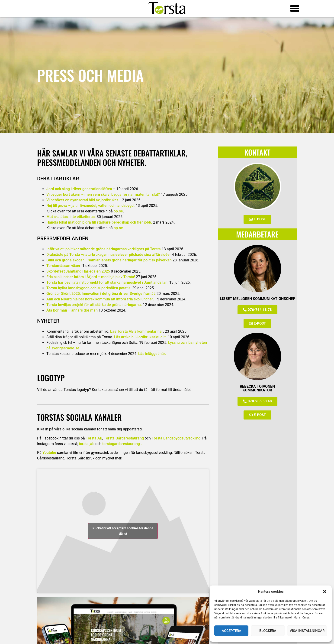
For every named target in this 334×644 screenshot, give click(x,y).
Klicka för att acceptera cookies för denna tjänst (123, 531)
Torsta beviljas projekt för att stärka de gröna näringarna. (94, 305)
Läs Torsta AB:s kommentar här (137, 331)
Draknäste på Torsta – (65, 255)
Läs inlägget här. (152, 354)
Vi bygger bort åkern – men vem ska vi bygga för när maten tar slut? (103, 194)
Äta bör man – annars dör (68, 310)
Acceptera (231, 631)
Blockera (268, 631)
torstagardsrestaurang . (122, 444)
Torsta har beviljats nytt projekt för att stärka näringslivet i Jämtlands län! (107, 282)
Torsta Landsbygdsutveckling (176, 438)
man (94, 310)
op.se (118, 211)
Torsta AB (94, 438)
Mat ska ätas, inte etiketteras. (71, 217)
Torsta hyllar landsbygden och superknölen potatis (88, 288)
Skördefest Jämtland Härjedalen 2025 (78, 271)
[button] (325, 592)
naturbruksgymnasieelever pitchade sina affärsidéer (127, 255)
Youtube (49, 453)
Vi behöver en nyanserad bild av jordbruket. (83, 200)
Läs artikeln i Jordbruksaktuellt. (140, 337)
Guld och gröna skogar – (109, 260)
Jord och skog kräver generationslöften (79, 189)
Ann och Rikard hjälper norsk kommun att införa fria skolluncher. (100, 299)
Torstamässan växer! (64, 266)
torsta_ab (87, 444)
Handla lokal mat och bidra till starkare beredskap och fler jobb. (99, 222)
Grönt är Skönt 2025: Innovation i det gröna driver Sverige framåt (101, 294)
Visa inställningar (307, 631)
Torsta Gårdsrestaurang (124, 438)
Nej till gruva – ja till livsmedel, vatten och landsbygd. (91, 206)
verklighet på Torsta (144, 249)
